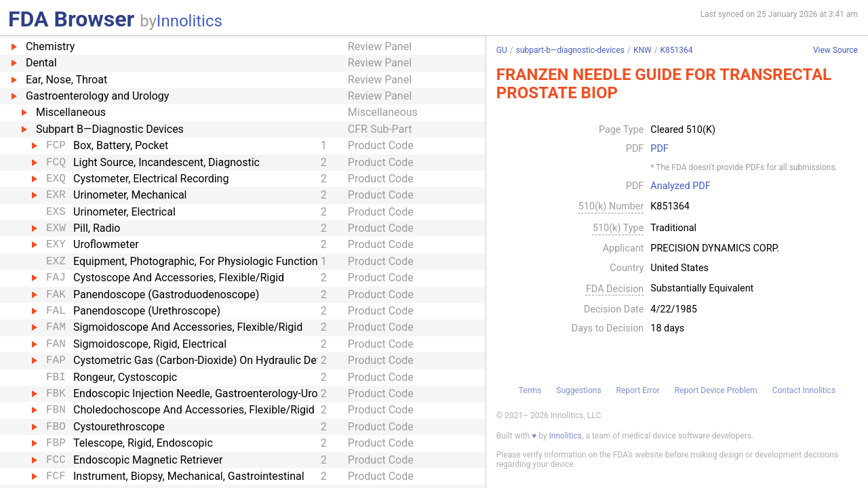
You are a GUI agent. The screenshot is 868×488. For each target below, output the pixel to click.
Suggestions (578, 390)
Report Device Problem (716, 390)
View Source (835, 50)
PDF (659, 149)
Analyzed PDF (680, 186)
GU (502, 50)
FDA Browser (71, 19)
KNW (643, 50)
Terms (530, 390)
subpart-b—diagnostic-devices (570, 50)
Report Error (637, 390)
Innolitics (190, 21)
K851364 (677, 50)
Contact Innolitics (804, 390)
